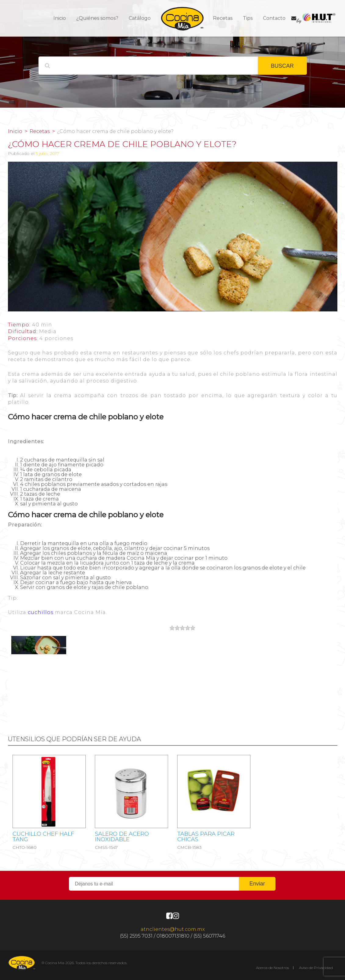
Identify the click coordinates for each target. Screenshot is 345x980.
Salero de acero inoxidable (122, 837)
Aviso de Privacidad (316, 968)
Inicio (60, 18)
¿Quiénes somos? (97, 18)
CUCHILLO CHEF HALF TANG (43, 837)
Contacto (274, 18)
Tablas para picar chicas (206, 837)
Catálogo (140, 18)
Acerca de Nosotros (272, 968)
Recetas (223, 18)
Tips (248, 18)
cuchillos (41, 612)
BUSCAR (282, 66)
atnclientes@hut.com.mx (173, 929)
